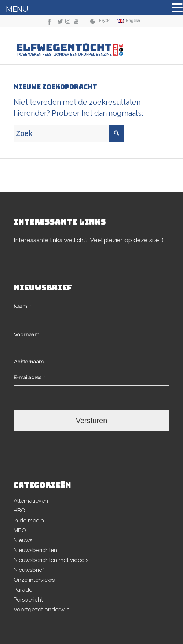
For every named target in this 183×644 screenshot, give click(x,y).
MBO (20, 530)
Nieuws (23, 540)
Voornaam (27, 334)
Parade (23, 590)
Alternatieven (31, 501)
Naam (23, 306)
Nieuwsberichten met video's (51, 560)
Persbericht (28, 600)
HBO (19, 511)
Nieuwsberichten (35, 550)
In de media (29, 521)
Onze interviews (34, 580)
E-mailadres (30, 377)
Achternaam (29, 362)
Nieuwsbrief (29, 570)
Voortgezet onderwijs (41, 610)
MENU (17, 9)
